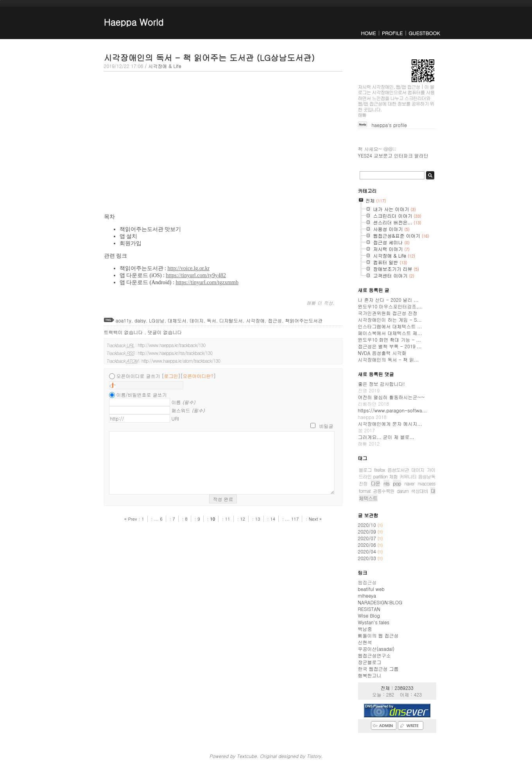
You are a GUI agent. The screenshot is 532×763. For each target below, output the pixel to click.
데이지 (197, 320)
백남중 (365, 629)
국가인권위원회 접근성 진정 (388, 313)
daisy (140, 320)
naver (409, 483)
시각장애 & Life (165, 66)
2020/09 (368, 531)
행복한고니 (370, 675)
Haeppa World (134, 22)
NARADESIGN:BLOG (380, 602)
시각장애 (255, 320)
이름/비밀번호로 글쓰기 (142, 395)
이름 (184, 402)
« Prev (132, 519)
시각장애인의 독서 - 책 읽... (389, 359)
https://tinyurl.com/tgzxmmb (207, 282)
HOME (368, 33)
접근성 (275, 320)
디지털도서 (231, 320)
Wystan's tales (374, 622)
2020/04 (368, 551)
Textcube (246, 756)
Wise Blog (369, 615)
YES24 (365, 155)
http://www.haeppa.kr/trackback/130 (171, 345)
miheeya (367, 596)
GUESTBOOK (424, 33)
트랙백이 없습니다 (124, 332)
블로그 (365, 470)
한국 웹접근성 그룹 (378, 669)
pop (397, 483)
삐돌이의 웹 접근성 (378, 635)
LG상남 (157, 320)
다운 (375, 483)
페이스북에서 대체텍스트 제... (390, 333)
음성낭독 (427, 476)
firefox (380, 470)
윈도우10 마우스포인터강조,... (390, 306)
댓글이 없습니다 (165, 332)
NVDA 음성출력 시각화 (382, 353)
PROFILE (392, 33)
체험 (393, 476)
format (365, 491)
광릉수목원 (384, 491)
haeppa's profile (390, 125)
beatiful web (371, 589)
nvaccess (427, 483)
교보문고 (383, 155)
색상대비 (419, 491)
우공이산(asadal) (376, 649)
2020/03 (368, 558)
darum (403, 491)
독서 (211, 320)
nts (386, 483)
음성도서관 (398, 470)
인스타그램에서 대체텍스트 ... (390, 326)
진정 (363, 483)
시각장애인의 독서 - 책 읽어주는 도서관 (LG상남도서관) (209, 57)
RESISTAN (369, 609)
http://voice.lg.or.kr (188, 268)
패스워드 (188, 410)
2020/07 (368, 538)
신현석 (365, 642)
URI (176, 418)
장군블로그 (370, 662)
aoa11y (124, 320)
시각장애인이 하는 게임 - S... (390, 320)
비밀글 (326, 426)
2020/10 (368, 525)
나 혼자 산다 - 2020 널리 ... (388, 300)
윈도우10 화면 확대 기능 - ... (390, 339)
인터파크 (403, 155)
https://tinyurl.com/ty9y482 (196, 275)
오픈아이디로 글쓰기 (138, 376)
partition (381, 476)
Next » (315, 519)
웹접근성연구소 (374, 655)
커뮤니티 (408, 476)
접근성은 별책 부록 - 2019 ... (390, 346)
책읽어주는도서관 (304, 320)
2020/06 (368, 545)
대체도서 (177, 320)
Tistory (314, 756)
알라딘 (421, 155)
